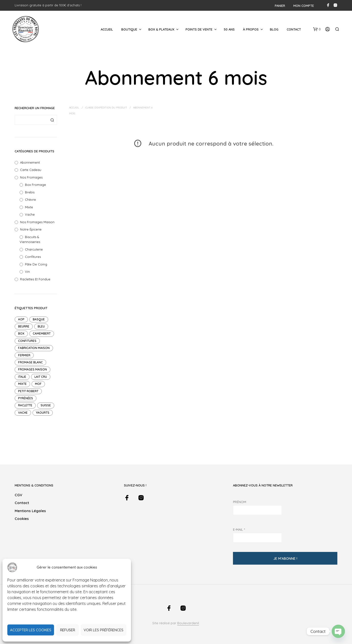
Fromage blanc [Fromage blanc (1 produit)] (30, 362)
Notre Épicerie (31, 229)
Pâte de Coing (36, 264)
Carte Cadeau (31, 170)
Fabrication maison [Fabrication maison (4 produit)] (34, 348)
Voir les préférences (104, 630)
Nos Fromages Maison (37, 222)
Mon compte (304, 6)
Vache (30, 214)
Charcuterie (34, 249)
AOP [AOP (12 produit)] (21, 319)
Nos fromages (31, 177)
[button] (317, 29)
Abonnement (30, 162)
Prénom (240, 502)
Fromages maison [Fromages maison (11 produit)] (33, 369)
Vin (27, 272)
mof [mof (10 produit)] (38, 384)
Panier (280, 6)
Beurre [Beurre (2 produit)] (24, 326)
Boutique (129, 29)
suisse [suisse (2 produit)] (46, 405)
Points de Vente (199, 29)
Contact (294, 29)
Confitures (33, 257)
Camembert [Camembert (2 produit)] (42, 333)
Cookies (22, 519)
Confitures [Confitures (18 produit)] (27, 341)
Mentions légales (30, 511)
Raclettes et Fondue (35, 279)
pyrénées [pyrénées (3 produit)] (26, 398)
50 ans (229, 29)
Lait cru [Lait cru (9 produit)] (41, 377)
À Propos (251, 29)
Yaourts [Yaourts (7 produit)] (43, 413)
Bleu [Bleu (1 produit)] (41, 326)
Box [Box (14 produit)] (21, 333)
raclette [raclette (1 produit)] (25, 405)
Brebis (30, 192)
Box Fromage (35, 185)
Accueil (107, 29)
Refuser (68, 630)
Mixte (29, 207)
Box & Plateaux (161, 29)
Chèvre (30, 200)
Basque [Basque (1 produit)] (39, 319)
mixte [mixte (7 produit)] (22, 384)
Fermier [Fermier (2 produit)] (24, 355)
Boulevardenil (188, 623)
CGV (18, 495)
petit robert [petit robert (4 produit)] (28, 391)
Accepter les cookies (31, 630)
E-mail (239, 529)
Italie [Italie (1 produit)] (22, 377)
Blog (274, 29)
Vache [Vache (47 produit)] (23, 413)
